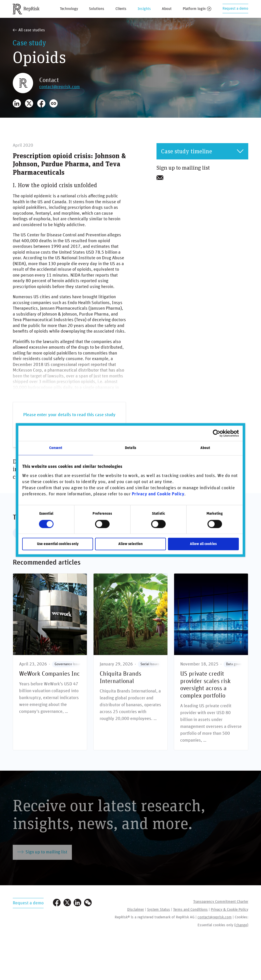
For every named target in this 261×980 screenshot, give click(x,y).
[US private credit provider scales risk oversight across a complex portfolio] (211, 662)
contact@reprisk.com (60, 87)
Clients (121, 9)
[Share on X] (29, 103)
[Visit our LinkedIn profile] (77, 903)
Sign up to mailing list (42, 852)
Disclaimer (136, 910)
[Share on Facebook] (41, 103)
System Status (159, 910)
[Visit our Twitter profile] (67, 903)
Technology (69, 9)
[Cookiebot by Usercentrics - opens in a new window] (217, 433)
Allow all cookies (203, 544)
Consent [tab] (56, 448)
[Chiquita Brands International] (130, 662)
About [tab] (205, 448)
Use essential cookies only (58, 544)
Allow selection (130, 544)
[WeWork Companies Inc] (50, 662)
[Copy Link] (54, 103)
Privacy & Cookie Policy (230, 910)
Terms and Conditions (190, 910)
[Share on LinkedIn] (17, 103)
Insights (144, 9)
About (167, 9)
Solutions (97, 9)
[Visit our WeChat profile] (88, 903)
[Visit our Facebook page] (57, 903)
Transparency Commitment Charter (221, 902)
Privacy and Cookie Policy (158, 494)
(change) (241, 925)
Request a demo (235, 9)
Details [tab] (130, 448)
